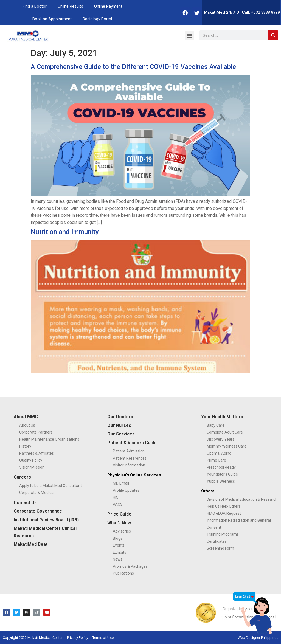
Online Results (70, 6)
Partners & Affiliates (36, 453)
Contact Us (25, 503)
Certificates (217, 541)
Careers (22, 477)
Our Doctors (120, 417)
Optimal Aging (219, 453)
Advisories (122, 531)
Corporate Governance (38, 511)
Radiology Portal (97, 19)
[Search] (273, 35)
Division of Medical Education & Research (242, 499)
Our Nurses (119, 425)
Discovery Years (220, 439)
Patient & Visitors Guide (132, 443)
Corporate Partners (36, 432)
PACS (118, 504)
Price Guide (119, 514)
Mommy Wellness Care (227, 446)
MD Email (121, 483)
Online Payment (108, 6)
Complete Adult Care (225, 432)
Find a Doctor (35, 6)
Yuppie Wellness (221, 481)
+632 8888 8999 (265, 12)
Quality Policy (31, 460)
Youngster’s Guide (222, 474)
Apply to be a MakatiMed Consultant (50, 486)
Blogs (118, 538)
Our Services (121, 434)
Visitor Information (129, 465)
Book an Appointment (52, 19)
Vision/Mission (32, 467)
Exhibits (120, 552)
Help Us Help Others (224, 506)
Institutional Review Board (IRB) (46, 520)
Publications (123, 573)
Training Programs (223, 534)
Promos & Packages (130, 566)
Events (119, 545)
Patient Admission (129, 451)
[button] (189, 36)
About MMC (26, 417)
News (118, 559)
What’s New (119, 523)
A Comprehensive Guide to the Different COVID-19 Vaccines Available (133, 67)
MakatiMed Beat (31, 544)
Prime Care (216, 460)
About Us (27, 425)
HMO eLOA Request (224, 513)
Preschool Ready (221, 467)
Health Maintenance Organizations (49, 439)
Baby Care (216, 425)
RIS (116, 497)
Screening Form (220, 548)
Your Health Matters (222, 417)
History (25, 446)
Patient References (130, 458)
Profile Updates (126, 490)
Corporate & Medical (37, 493)
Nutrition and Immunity (65, 232)
